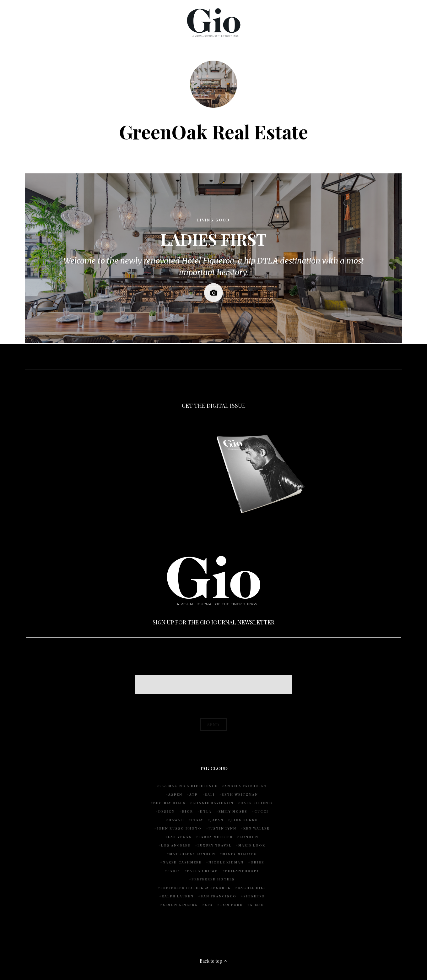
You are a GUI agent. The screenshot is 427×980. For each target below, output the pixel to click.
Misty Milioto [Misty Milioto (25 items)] (240, 854)
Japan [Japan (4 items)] (217, 820)
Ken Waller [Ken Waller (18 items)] (257, 828)
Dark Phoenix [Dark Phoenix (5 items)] (257, 803)
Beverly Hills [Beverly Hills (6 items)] (169, 803)
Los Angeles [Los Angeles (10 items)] (176, 845)
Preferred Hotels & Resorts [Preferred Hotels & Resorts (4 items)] (196, 888)
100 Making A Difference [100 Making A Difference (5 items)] (189, 786)
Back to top (214, 961)
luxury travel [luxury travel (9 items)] (214, 845)
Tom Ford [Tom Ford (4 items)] (231, 905)
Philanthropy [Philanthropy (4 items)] (242, 871)
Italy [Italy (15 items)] (197, 820)
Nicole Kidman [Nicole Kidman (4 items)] (226, 862)
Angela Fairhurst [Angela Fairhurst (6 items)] (246, 786)
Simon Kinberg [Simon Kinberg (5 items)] (180, 905)
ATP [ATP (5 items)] (194, 794)
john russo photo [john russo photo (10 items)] (179, 828)
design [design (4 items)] (167, 811)
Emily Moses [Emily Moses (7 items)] (233, 811)
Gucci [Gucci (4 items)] (261, 811)
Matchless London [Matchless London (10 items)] (192, 854)
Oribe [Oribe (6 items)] (257, 862)
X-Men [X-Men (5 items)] (257, 905)
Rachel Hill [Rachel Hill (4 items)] (252, 888)
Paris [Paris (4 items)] (174, 871)
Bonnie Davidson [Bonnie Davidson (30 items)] (213, 803)
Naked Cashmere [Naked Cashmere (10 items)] (182, 862)
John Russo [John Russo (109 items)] (244, 820)
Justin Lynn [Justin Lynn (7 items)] (222, 828)
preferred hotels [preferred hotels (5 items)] (213, 879)
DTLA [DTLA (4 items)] (206, 811)
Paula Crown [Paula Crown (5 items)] (203, 871)
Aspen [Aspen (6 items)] (175, 794)
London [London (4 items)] (249, 837)
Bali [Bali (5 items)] (210, 794)
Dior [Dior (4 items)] (187, 811)
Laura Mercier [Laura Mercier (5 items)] (216, 837)
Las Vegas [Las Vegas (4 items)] (180, 837)
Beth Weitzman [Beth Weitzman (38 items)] (240, 794)
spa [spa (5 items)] (209, 905)
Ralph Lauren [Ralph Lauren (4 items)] (178, 896)
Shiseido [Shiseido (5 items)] (254, 896)
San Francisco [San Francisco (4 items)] (219, 896)
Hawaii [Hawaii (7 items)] (176, 820)
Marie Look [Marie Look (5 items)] (252, 845)
